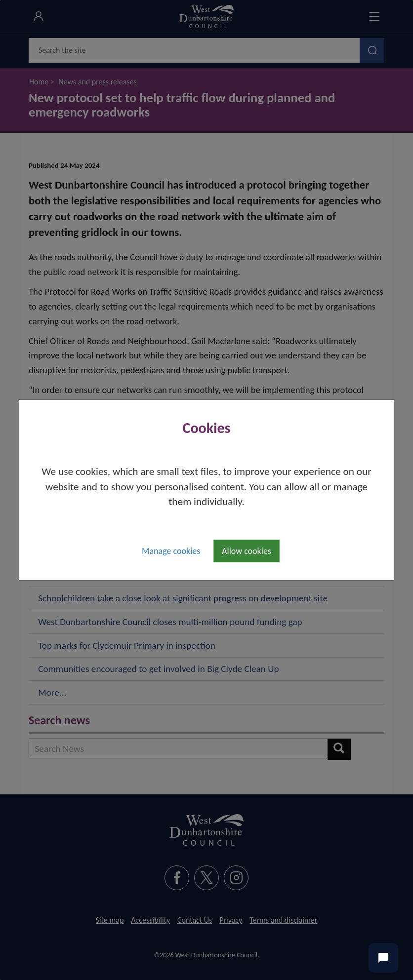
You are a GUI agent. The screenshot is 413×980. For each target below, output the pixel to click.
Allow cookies (247, 551)
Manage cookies (171, 551)
